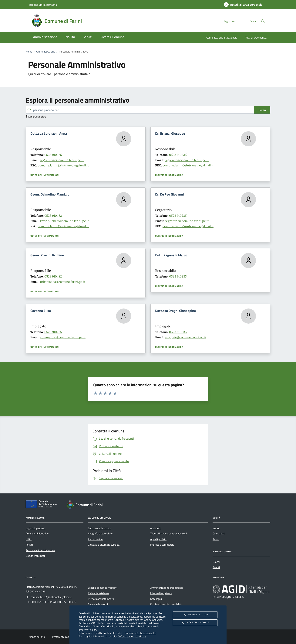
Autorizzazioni (96, 539)
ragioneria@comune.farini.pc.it (187, 160)
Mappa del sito (37, 637)
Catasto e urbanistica (100, 528)
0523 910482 (53, 216)
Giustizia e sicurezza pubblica (104, 545)
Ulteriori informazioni (45, 175)
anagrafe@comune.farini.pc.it (186, 337)
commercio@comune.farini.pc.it (63, 337)
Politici (29, 545)
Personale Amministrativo (40, 550)
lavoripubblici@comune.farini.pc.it (64, 221)
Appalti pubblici (158, 539)
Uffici (29, 539)
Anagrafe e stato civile (100, 533)
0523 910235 (53, 155)
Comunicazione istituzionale (222, 37)
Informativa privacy (161, 593)
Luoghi (216, 562)
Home (29, 52)
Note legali (156, 599)
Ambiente (156, 528)
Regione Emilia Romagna (43, 5)
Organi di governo (35, 528)
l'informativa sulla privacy (132, 636)
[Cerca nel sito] (263, 21)
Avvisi (216, 539)
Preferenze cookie (146, 633)
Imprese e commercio (162, 545)
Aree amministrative (37, 533)
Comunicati (219, 533)
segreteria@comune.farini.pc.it (62, 160)
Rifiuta (195, 615)
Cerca (262, 110)
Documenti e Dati (35, 556)
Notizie (216, 528)
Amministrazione (46, 52)
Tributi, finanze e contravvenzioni (168, 533)
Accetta (195, 623)
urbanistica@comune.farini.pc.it (63, 282)
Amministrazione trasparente (167, 588)
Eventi (216, 567)
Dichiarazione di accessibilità (166, 604)
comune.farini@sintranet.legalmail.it (63, 165)
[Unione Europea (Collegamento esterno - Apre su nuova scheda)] (42, 505)
